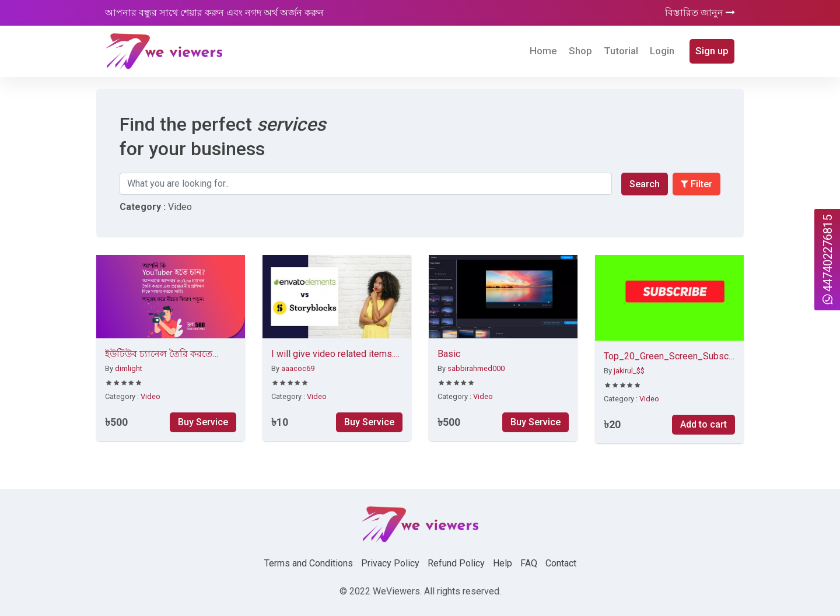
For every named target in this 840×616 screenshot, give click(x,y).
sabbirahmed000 (476, 368)
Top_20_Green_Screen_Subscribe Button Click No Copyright (669, 357)
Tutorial (621, 51)
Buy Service (203, 422)
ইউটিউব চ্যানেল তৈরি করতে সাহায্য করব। (159, 355)
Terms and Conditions (309, 563)
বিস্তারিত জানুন (700, 13)
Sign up (712, 51)
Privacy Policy (390, 563)
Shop (580, 51)
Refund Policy (456, 563)
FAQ (529, 563)
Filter (696, 184)
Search (645, 184)
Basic (449, 354)
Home (543, 51)
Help (503, 563)
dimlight (129, 368)
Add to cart (703, 424)
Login (662, 51)
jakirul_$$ (629, 371)
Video (150, 396)
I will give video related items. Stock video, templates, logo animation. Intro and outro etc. (332, 355)
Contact (561, 563)
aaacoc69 (298, 368)
